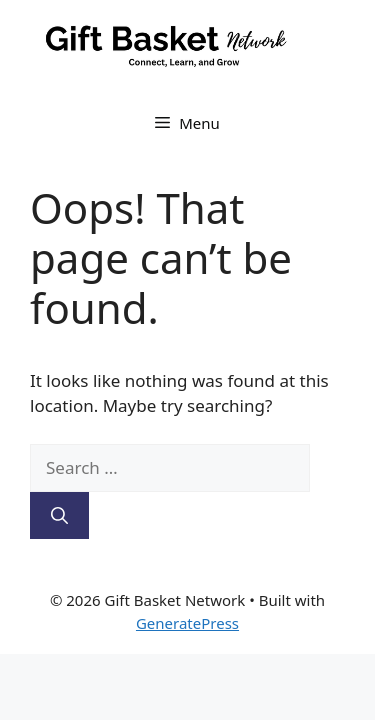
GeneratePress (187, 623)
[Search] (59, 516)
